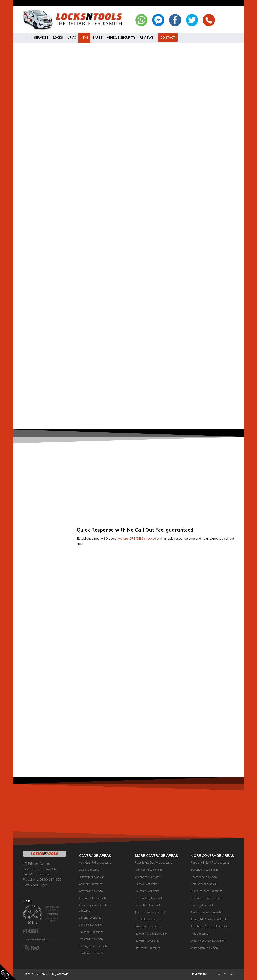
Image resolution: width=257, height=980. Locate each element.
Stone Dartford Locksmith (207, 891)
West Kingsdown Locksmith (208, 941)
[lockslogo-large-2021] (74, 19)
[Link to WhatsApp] (231, 974)
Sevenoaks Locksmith (204, 870)
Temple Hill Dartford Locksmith (210, 919)
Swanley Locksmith (203, 905)
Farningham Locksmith (93, 946)
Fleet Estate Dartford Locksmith (154, 862)
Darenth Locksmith (91, 918)
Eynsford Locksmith (91, 939)
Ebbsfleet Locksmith (91, 932)
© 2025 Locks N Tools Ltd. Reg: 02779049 (47, 974)
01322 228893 (40, 874)
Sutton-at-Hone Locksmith (207, 898)
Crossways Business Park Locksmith (95, 908)
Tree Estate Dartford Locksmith (210, 926)
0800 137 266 (51, 879)
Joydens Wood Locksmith (150, 912)
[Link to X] (219, 974)
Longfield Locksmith (147, 919)
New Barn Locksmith (148, 941)
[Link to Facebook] (225, 974)
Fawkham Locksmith (91, 953)
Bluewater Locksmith (92, 877)
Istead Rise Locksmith (148, 905)
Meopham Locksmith (148, 926)
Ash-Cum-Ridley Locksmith (96, 862)
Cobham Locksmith (91, 884)
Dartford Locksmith (91, 925)
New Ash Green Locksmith (151, 934)
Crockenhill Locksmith (92, 898)
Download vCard (35, 885)
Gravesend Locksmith (148, 870)
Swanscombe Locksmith (206, 912)
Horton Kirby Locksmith (149, 898)
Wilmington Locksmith (204, 948)
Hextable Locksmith (147, 891)
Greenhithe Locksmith (148, 877)
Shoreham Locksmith (204, 877)
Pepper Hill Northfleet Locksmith (211, 862)
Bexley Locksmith (90, 870)
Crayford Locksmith (91, 891)
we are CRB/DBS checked (137, 538)
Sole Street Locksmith (204, 884)
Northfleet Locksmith (148, 948)
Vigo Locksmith (200, 934)
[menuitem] (27, 38)
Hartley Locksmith (146, 884)
